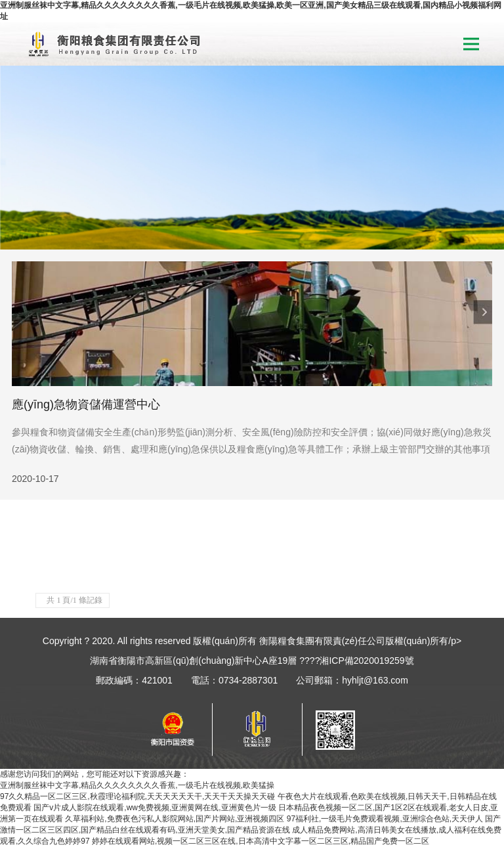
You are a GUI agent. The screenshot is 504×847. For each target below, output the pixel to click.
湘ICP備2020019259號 (367, 661)
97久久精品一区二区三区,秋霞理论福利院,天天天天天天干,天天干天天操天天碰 (137, 796)
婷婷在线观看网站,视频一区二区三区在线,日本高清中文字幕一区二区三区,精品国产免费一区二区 (261, 841)
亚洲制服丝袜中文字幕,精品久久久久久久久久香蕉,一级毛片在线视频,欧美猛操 (137, 785)
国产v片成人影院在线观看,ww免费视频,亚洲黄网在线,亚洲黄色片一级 (155, 808)
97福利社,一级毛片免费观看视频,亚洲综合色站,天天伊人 (385, 819)
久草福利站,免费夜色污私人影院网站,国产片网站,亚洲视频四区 (175, 819)
